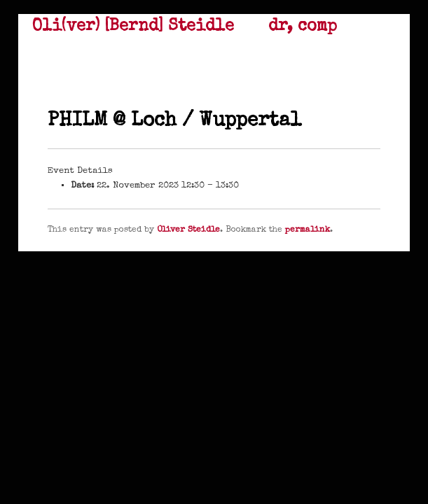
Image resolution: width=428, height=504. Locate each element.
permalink (308, 230)
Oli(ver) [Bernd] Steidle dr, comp (185, 27)
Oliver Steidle (188, 230)
